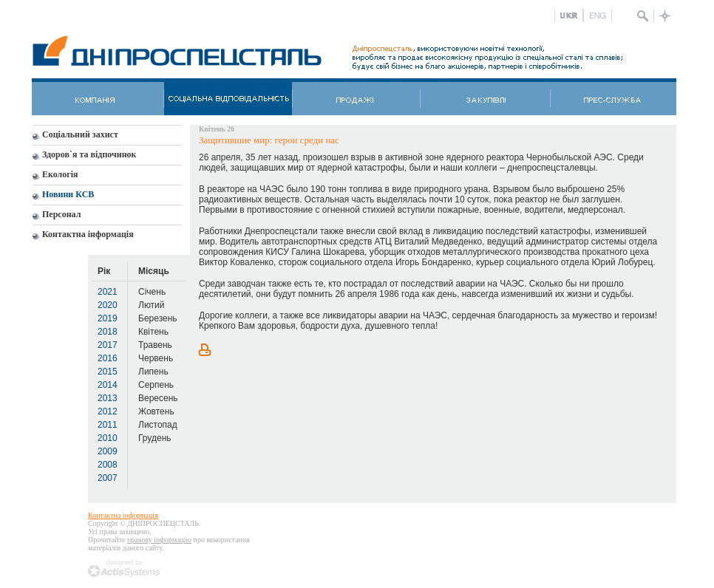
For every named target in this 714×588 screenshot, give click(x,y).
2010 (108, 438)
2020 (108, 305)
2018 (108, 332)
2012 (108, 411)
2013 (108, 398)
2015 (108, 372)
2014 (108, 385)
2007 (108, 478)
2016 (108, 358)
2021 (108, 292)
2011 (108, 425)
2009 (108, 451)
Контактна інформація (123, 515)
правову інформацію (159, 540)
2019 (108, 318)
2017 (108, 345)
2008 (108, 465)
